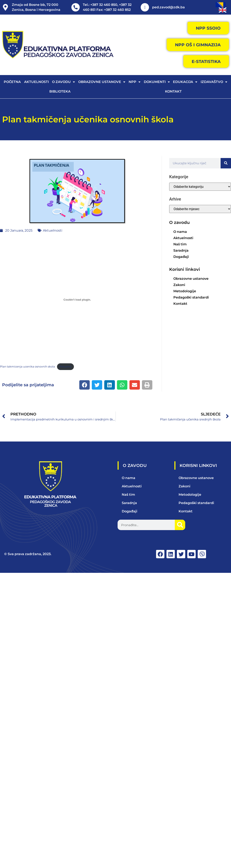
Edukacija (185, 82)
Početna (12, 82)
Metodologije (185, 291)
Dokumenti (157, 82)
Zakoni (179, 285)
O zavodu (63, 82)
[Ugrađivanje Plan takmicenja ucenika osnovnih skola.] (77, 300)
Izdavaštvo (214, 82)
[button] (84, 385)
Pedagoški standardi (191, 297)
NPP (135, 82)
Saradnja (181, 250)
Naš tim (180, 244)
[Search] (226, 163)
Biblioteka (60, 91)
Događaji (181, 257)
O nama (180, 232)
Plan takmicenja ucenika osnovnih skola (27, 367)
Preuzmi (65, 367)
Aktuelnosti (37, 82)
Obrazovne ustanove (102, 82)
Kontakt (173, 91)
